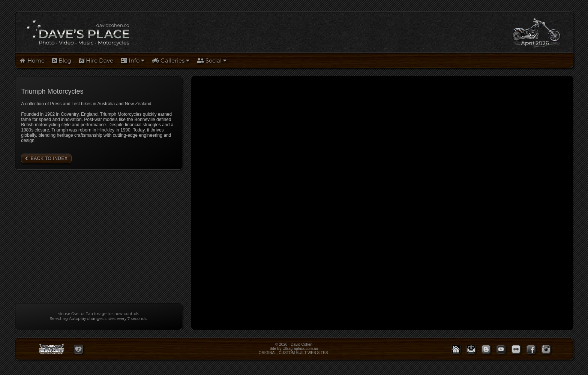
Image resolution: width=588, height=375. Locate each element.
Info (133, 60)
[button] (78, 349)
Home (32, 60)
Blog (62, 60)
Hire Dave (96, 60)
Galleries (171, 60)
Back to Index (49, 158)
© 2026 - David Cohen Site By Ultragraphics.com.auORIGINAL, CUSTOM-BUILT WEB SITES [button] (294, 349)
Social (212, 60)
